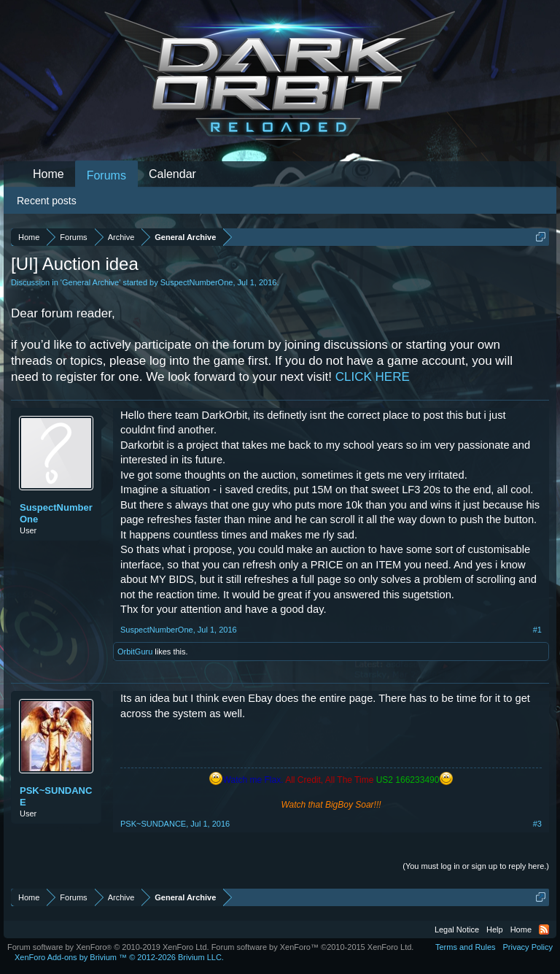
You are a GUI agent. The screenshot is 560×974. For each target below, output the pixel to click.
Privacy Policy (528, 947)
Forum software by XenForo (108, 947)
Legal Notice (457, 929)
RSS (544, 929)
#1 (537, 630)
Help (495, 929)
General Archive (90, 282)
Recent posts (47, 201)
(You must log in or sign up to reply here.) (476, 866)
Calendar (172, 174)
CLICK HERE (373, 377)
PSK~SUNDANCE (56, 796)
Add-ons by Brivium (119, 957)
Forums (106, 175)
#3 (537, 824)
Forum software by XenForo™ (313, 947)
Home (48, 174)
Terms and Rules (466, 947)
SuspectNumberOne (197, 282)
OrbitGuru (135, 652)
